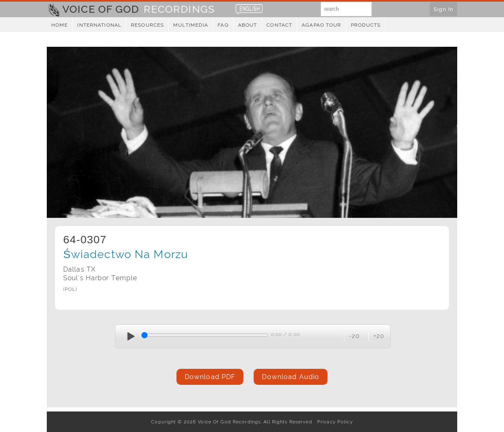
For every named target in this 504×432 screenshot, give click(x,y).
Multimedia (191, 25)
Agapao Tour (321, 25)
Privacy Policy (333, 422)
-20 (354, 336)
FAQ (223, 25)
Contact (279, 25)
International (99, 25)
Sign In (443, 9)
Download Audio (291, 377)
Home (60, 25)
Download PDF (210, 377)
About (248, 25)
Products (366, 25)
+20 (379, 336)
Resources (147, 25)
